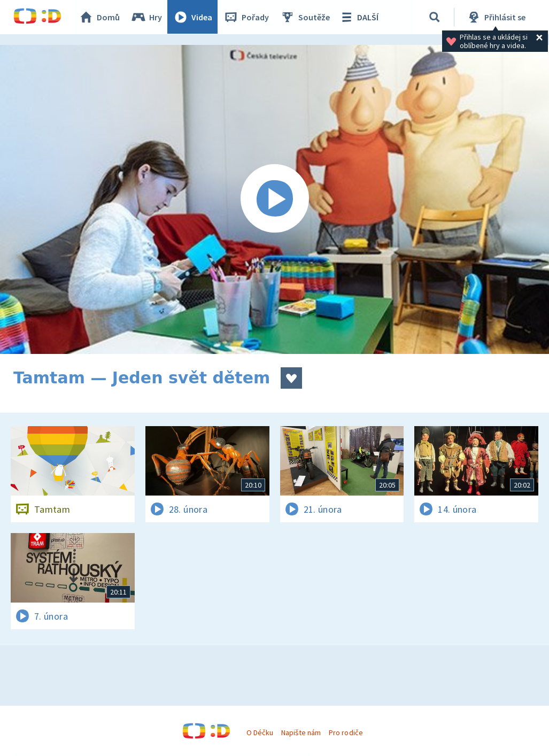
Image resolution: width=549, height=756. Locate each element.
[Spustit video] (274, 199)
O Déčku (260, 732)
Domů (99, 17)
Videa (193, 17)
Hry (147, 17)
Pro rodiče (346, 732)
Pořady (246, 17)
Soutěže (305, 17)
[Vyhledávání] (435, 17)
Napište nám (301, 732)
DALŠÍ (359, 17)
